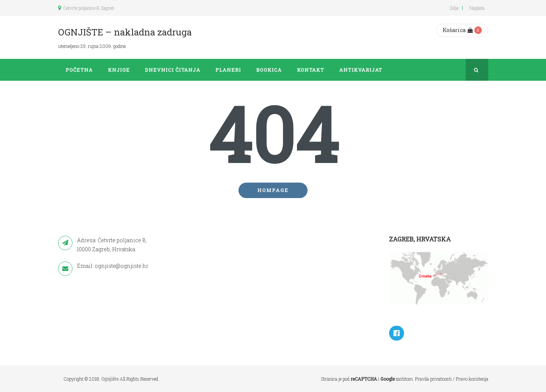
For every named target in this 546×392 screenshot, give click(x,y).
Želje (454, 8)
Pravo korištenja (472, 379)
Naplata (477, 8)
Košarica (458, 30)
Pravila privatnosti (433, 379)
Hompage (273, 190)
